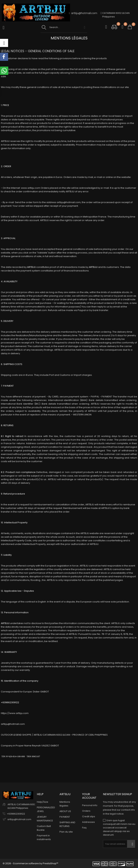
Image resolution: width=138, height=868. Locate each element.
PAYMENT (65, 817)
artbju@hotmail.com (83, 13)
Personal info (90, 805)
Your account (89, 796)
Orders (86, 811)
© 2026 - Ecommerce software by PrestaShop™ (30, 863)
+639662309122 (16, 814)
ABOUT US (65, 811)
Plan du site (66, 832)
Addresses (88, 822)
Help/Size (42, 802)
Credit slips (89, 816)
